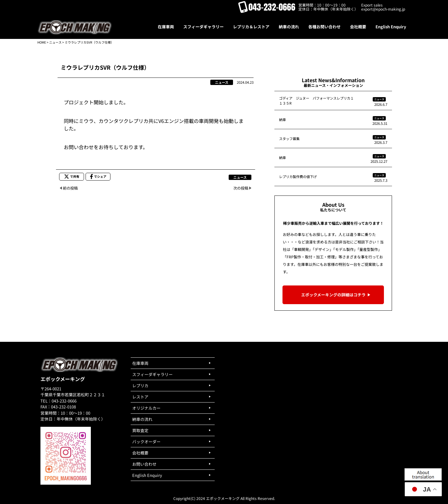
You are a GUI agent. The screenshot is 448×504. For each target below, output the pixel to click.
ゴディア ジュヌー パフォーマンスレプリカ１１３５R (316, 101)
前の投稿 (70, 188)
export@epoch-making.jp (383, 9)
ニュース (55, 42)
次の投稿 (241, 188)
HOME (42, 42)
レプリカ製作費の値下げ (298, 177)
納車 (282, 120)
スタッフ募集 (289, 139)
